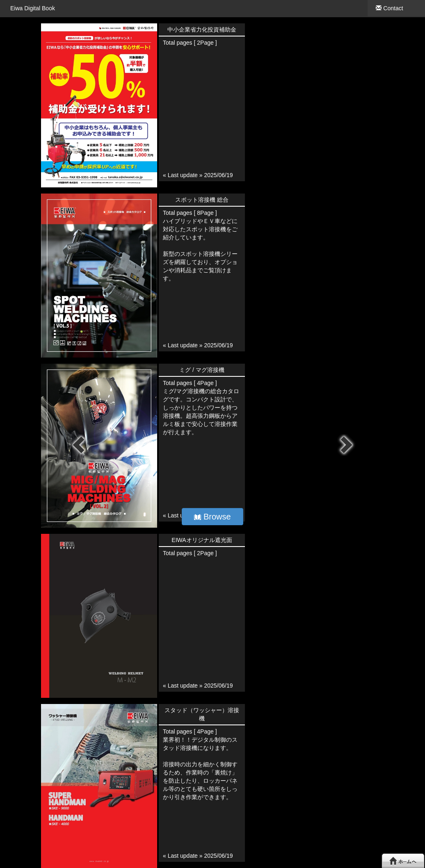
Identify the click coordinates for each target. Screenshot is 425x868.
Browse (212, 517)
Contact (389, 8)
